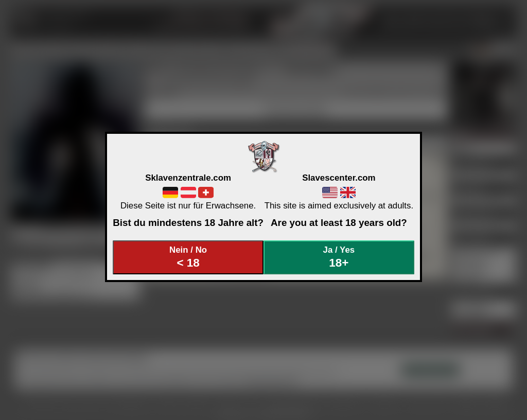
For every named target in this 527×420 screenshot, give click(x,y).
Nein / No (188, 257)
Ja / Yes (339, 257)
